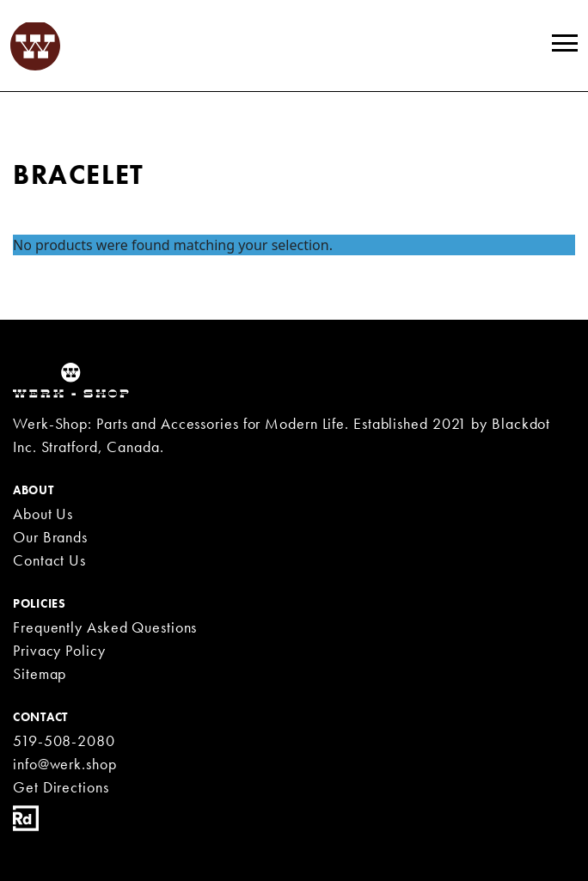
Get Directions (61, 787)
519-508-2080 (64, 740)
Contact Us (49, 560)
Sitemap (40, 673)
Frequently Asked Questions (105, 627)
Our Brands (50, 537)
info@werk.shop (65, 764)
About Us (43, 514)
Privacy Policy (59, 650)
